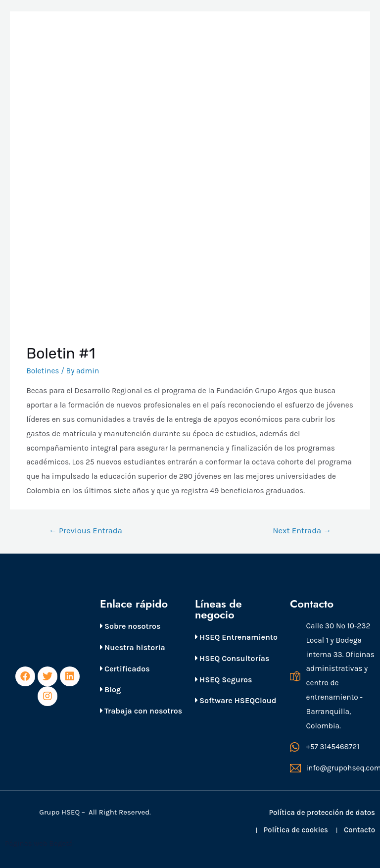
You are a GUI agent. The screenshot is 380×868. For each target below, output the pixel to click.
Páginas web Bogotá (40, 843)
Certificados (125, 669)
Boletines (43, 371)
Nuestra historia (133, 647)
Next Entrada (302, 531)
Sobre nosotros (130, 626)
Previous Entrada (85, 531)
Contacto (359, 830)
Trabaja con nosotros (141, 711)
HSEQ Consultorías (232, 658)
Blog (110, 689)
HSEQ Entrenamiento (236, 637)
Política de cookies (296, 830)
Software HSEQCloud (236, 700)
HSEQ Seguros (223, 680)
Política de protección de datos (322, 813)
